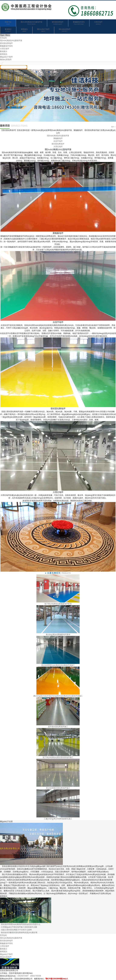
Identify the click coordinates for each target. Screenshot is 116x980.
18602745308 (35, 976)
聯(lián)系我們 (64, 30)
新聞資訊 (24, 30)
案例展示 (8, 30)
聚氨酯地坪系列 (79, 23)
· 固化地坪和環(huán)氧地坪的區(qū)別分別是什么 (20, 924)
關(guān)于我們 (43, 30)
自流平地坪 (58, 141)
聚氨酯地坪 (58, 138)
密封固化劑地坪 (58, 23)
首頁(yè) (8, 23)
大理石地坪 (98, 23)
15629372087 (23, 976)
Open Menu (5, 35)
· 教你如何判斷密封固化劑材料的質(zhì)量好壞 (19, 933)
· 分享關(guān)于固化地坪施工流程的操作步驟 (19, 927)
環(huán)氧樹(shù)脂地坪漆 (31, 23)
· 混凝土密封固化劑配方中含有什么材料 (16, 930)
